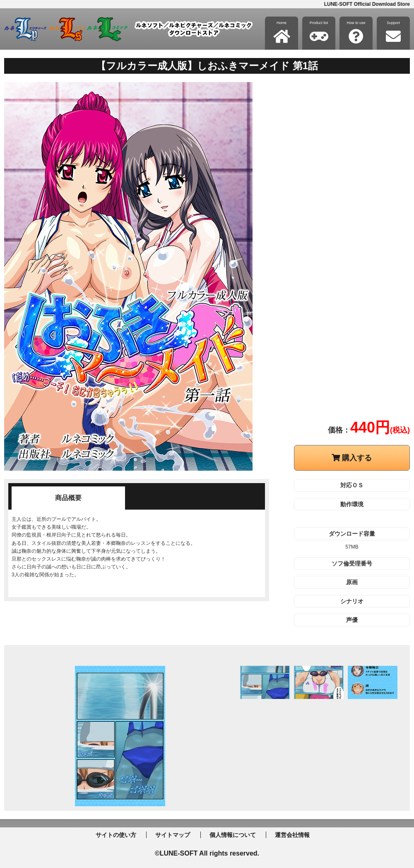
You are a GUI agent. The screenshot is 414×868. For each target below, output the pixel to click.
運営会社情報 (292, 835)
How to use (356, 32)
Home (282, 32)
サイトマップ (173, 835)
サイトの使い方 (116, 835)
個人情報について (233, 835)
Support (393, 32)
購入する (352, 458)
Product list (319, 32)
